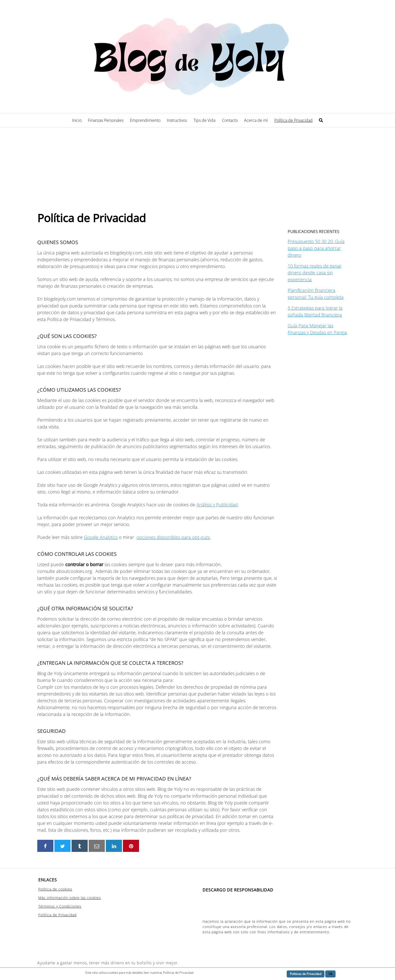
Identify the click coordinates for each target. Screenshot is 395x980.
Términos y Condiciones (60, 906)
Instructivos (177, 120)
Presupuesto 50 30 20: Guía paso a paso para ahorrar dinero (316, 248)
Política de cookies (55, 889)
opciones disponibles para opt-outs (173, 537)
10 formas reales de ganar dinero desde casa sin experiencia (315, 273)
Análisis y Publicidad (217, 505)
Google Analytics (101, 537)
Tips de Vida (204, 120)
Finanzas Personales (106, 120)
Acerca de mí (256, 120)
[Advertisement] (197, 165)
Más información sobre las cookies (70, 898)
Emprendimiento (145, 120)
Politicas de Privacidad (306, 974)
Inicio (77, 120)
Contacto (230, 120)
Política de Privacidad (293, 120)
